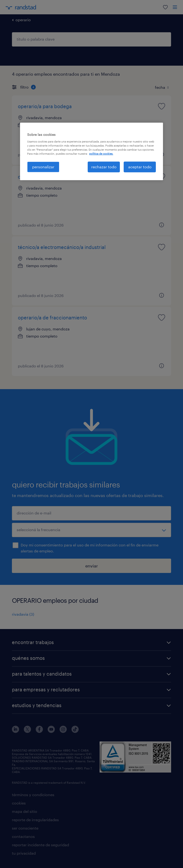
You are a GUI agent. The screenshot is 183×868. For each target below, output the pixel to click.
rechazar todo (104, 167)
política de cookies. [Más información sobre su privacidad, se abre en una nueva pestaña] (101, 154)
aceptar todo (140, 167)
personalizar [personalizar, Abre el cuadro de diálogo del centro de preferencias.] (43, 167)
